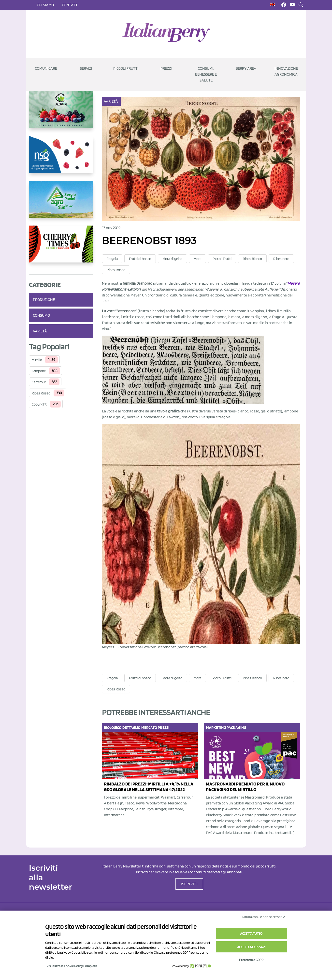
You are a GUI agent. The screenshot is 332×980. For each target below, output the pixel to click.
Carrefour (39, 382)
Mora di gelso (172, 259)
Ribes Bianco (252, 259)
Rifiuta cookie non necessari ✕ (264, 917)
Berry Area (246, 68)
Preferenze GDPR (251, 960)
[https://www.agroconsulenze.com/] (61, 203)
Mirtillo (37, 360)
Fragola (112, 259)
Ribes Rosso (41, 393)
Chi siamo (45, 5)
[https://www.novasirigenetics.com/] (61, 158)
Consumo (41, 315)
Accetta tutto (251, 933)
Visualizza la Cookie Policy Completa (72, 966)
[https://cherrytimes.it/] (61, 248)
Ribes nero (281, 259)
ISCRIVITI (189, 884)
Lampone (39, 371)
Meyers (294, 283)
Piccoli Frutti (222, 259)
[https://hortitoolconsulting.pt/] (61, 114)
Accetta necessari (251, 947)
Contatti (70, 5)
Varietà (40, 331)
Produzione (44, 300)
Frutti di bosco (140, 259)
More (197, 259)
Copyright (39, 404)
